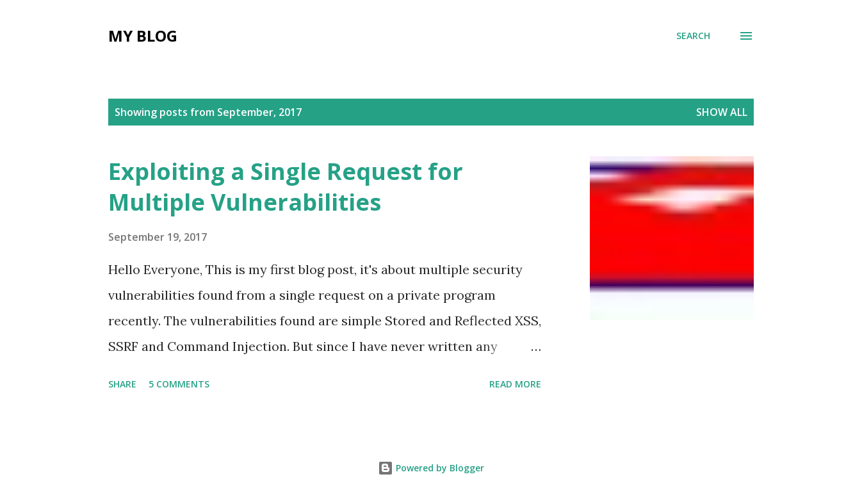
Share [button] (122, 384)
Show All (722, 112)
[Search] (693, 36)
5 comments (179, 384)
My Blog (143, 36)
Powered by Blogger (431, 468)
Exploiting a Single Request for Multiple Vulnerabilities (286, 187)
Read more (515, 384)
